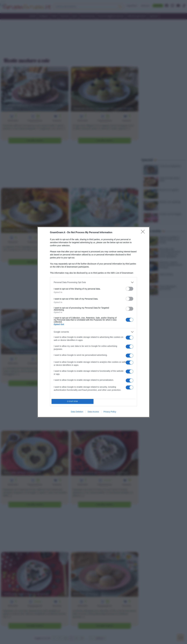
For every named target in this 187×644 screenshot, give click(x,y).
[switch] (130, 289)
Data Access (93, 412)
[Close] (144, 233)
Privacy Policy (110, 412)
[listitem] (93, 282)
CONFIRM (73, 401)
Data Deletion (77, 412)
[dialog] (93, 322)
